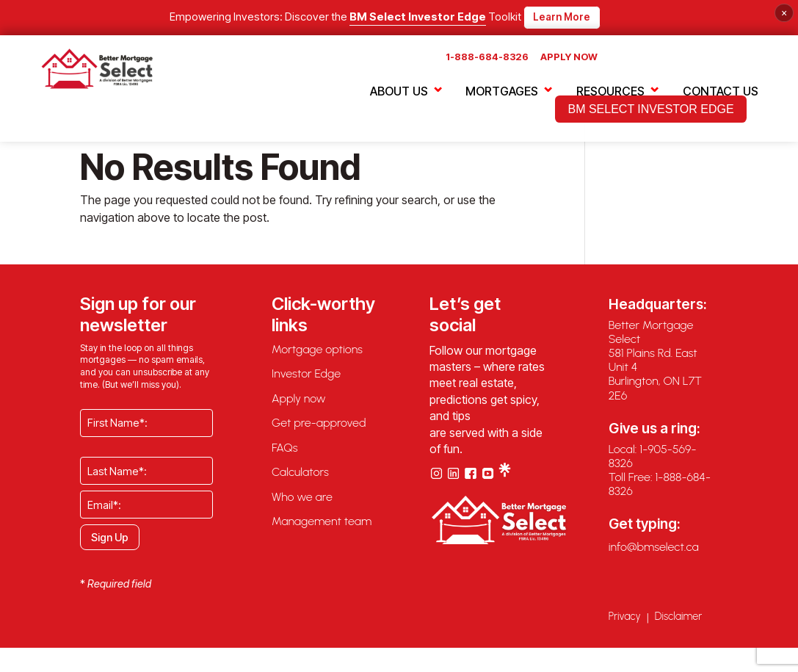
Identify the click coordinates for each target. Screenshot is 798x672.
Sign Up (110, 545)
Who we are (302, 506)
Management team (322, 530)
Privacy (625, 625)
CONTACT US (721, 93)
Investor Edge (306, 382)
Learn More (562, 17)
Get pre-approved (319, 431)
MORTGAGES (502, 93)
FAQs (285, 456)
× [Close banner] (784, 12)
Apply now (299, 407)
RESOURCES (610, 93)
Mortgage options (317, 357)
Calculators (300, 481)
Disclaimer (678, 625)
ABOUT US (399, 93)
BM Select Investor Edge (418, 17)
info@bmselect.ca (654, 556)
